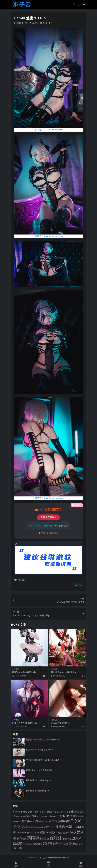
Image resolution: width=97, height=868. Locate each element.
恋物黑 (35, 23)
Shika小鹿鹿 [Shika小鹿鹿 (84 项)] (21, 816)
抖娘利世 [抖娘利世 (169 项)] (64, 821)
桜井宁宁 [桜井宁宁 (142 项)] (50, 827)
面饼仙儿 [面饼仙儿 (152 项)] (74, 843)
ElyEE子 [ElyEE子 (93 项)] (31, 812)
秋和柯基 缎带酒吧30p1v (37, 790)
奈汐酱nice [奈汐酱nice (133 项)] (28, 821)
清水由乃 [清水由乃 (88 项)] (31, 833)
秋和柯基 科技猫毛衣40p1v (38, 780)
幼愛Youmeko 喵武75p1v (24, 672)
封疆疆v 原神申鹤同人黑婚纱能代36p (43, 739)
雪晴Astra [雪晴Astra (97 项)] (37, 844)
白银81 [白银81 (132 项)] (53, 832)
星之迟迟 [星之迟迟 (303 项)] (21, 826)
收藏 (78, 585)
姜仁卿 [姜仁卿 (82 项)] (45, 821)
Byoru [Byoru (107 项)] (24, 812)
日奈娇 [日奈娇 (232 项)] (76, 821)
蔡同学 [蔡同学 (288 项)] (33, 838)
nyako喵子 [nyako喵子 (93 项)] (66, 812)
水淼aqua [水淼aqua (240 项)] (73, 826)
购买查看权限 (48, 517)
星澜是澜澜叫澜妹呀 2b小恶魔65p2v (43, 760)
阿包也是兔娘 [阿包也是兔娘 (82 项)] (28, 844)
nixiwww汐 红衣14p (60, 723)
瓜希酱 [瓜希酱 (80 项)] (37, 833)
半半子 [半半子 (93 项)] (81, 816)
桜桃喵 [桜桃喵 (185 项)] (60, 827)
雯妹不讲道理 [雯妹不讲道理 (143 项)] (50, 844)
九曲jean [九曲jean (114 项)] (52, 816)
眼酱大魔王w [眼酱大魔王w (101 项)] (63, 832)
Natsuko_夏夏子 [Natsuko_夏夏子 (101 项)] (53, 812)
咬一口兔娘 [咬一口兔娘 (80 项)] (17, 821)
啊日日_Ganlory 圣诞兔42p (63, 672)
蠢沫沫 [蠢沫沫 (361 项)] (56, 838)
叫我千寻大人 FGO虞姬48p (25, 723)
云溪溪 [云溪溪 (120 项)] (74, 816)
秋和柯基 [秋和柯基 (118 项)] (22, 838)
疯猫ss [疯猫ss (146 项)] (44, 832)
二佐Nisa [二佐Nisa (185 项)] (63, 816)
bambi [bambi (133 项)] (17, 811)
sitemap (65, 858)
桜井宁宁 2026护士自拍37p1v (40, 749)
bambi (22, 580)
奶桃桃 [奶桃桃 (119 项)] (38, 821)
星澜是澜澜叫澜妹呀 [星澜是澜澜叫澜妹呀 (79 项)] (37, 827)
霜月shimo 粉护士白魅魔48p (39, 770)
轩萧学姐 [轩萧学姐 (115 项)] (67, 838)
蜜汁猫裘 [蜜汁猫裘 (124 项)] (44, 838)
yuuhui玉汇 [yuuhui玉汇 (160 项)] (34, 816)
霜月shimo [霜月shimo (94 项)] (63, 844)
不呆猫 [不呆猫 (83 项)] (44, 816)
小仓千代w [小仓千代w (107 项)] (53, 821)
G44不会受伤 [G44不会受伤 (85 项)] (40, 812)
